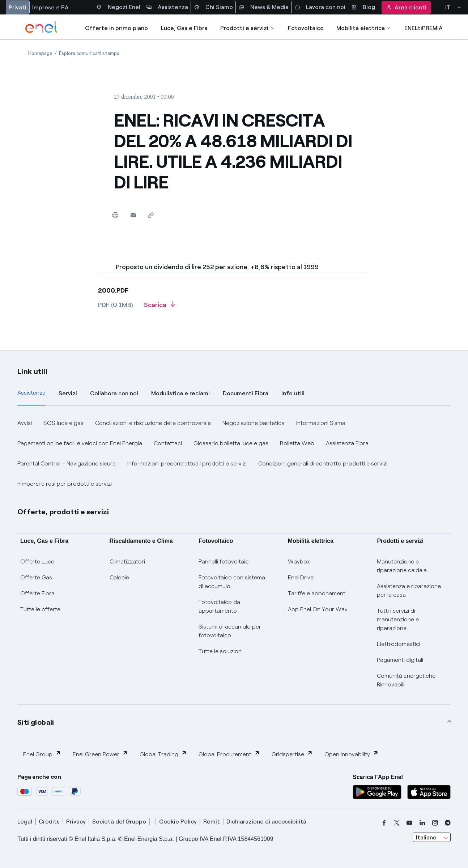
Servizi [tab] (68, 393)
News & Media (264, 7)
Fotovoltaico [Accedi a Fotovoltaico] (306, 28)
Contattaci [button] (168, 443)
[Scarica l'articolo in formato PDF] (159, 307)
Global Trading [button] (163, 754)
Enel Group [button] (42, 754)
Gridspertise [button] (292, 754)
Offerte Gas (36, 577)
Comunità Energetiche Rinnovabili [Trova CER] (406, 680)
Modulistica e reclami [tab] (180, 393)
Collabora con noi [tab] (114, 393)
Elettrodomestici (399, 644)
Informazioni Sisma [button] (321, 423)
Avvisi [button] (25, 423)
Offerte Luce (37, 561)
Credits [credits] (49, 822)
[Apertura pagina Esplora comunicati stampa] (89, 53)
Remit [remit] (212, 822)
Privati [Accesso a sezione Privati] (18, 7)
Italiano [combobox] (426, 837)
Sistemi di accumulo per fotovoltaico (230, 631)
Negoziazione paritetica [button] (254, 423)
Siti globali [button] (36, 722)
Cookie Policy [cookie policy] (178, 822)
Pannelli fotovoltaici (224, 561)
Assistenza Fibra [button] (347, 443)
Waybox (299, 561)
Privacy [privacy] (76, 822)
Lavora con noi (320, 7)
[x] (397, 823)
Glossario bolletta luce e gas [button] (231, 443)
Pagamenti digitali (400, 660)
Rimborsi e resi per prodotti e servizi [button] (65, 484)
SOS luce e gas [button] (63, 423)
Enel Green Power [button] (100, 754)
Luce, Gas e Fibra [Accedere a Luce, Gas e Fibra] (184, 28)
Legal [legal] (25, 822)
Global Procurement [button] (229, 754)
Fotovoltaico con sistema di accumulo (232, 582)
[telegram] (448, 823)
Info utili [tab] (293, 393)
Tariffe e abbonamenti (317, 593)
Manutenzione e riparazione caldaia (402, 566)
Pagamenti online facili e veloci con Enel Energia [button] (80, 443)
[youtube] (409, 823)
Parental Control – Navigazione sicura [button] (67, 463)
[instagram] (435, 823)
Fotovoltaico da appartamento (219, 606)
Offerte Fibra (37, 593)
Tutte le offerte (40, 609)
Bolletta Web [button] (297, 443)
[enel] (41, 27)
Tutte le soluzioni (221, 651)
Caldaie (119, 577)
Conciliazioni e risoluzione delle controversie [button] (153, 423)
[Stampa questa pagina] (116, 215)
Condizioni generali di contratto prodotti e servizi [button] (323, 463)
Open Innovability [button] (352, 754)
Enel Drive (301, 577)
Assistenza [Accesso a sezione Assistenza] (167, 7)
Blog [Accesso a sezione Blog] (363, 7)
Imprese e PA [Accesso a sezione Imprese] (50, 7)
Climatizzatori (127, 561)
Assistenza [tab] (31, 393)
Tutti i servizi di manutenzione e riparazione (398, 619)
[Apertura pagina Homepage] (40, 53)
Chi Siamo (213, 7)
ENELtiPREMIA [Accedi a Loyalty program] (424, 28)
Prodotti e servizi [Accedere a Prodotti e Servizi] (248, 28)
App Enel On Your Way (318, 609)
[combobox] (432, 837)
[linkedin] (422, 823)
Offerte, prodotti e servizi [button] (63, 512)
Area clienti (406, 7)
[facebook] (384, 823)
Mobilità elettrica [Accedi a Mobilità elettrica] (364, 28)
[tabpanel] (234, 454)
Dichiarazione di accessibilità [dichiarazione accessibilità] (266, 822)
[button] (133, 215)
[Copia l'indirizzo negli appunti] (151, 215)
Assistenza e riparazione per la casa (409, 590)
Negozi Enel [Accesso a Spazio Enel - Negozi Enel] (118, 7)
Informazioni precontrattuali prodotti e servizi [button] (187, 463)
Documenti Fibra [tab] (246, 393)
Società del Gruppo (119, 822)
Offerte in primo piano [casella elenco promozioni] (116, 28)
